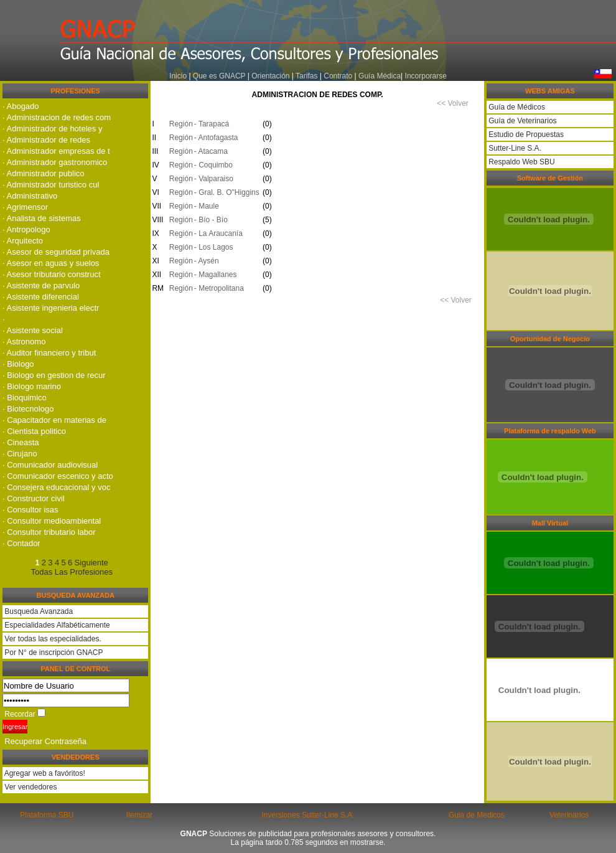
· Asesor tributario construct (52, 274)
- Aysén (207, 261)
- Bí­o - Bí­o (211, 220)
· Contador (21, 543)
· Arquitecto (23, 241)
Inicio (178, 76)
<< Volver (453, 103)
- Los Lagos (214, 247)
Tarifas (308, 76)
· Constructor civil (34, 498)
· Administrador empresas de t (56, 151)
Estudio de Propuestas (525, 134)
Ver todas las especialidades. (53, 639)
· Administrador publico (44, 173)
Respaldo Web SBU (521, 162)
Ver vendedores (30, 787)
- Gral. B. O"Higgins (227, 192)
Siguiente (91, 563)
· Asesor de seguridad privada (56, 252)
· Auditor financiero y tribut (49, 353)
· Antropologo (26, 229)
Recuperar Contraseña (45, 741)
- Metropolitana (219, 288)
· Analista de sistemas (42, 218)
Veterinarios (569, 815)
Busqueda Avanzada (39, 611)
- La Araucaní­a (218, 233)
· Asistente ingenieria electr (51, 308)
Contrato (338, 76)
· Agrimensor (25, 207)
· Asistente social (33, 330)
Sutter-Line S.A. (514, 148)
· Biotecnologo (28, 409)
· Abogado (21, 106)
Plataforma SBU (47, 815)
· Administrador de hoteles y (52, 129)
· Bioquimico (25, 398)
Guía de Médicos (516, 107)
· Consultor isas (30, 510)
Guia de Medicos (477, 815)
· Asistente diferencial (41, 297)
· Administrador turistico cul (51, 185)
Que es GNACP (219, 76)
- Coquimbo (213, 165)
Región (179, 124)
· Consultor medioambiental (52, 521)
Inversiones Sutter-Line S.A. (308, 815)
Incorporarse (426, 76)
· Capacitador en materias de (54, 420)
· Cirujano (20, 454)
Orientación (270, 76)
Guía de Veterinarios (522, 121)
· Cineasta (21, 442)
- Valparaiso (214, 179)
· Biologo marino (32, 386)
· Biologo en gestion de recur (54, 375)
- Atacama (211, 151)
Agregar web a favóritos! (44, 773)
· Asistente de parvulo (41, 285)
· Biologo (18, 364)
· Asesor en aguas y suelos (51, 263)
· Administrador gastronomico (55, 162)
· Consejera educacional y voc (56, 487)
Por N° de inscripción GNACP (54, 653)
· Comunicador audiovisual (50, 465)
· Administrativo (30, 196)
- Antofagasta (216, 138)
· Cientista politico (34, 431)
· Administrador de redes (46, 140)
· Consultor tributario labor (49, 532)
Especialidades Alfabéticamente (57, 625)
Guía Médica (380, 76)
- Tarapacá (212, 124)
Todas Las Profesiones (72, 572)
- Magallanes (216, 275)
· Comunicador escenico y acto (58, 476)
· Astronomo (24, 342)
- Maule (207, 206)
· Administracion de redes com (57, 117)
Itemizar (140, 815)
